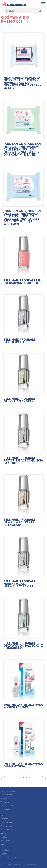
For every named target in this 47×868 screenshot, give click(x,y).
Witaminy (5, 798)
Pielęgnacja (6, 802)
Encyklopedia (7, 809)
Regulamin (6, 850)
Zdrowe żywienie (8, 826)
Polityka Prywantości (9, 857)
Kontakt (4, 854)
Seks (3, 844)
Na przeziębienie (8, 791)
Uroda (4, 815)
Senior (4, 833)
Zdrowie (4, 819)
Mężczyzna (6, 841)
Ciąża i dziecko (7, 806)
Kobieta (4, 837)
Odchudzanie (7, 795)
